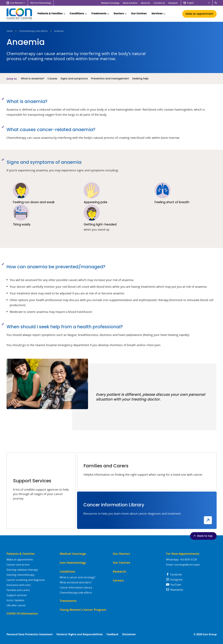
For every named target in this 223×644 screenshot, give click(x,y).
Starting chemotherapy (20, 575)
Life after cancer (16, 605)
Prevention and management (110, 79)
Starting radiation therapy (22, 570)
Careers (118, 580)
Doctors (120, 14)
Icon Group (210, 634)
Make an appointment (20, 560)
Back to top (203, 536)
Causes (52, 79)
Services (159, 14)
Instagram (174, 580)
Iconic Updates (15, 600)
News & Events (130, 3)
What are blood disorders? (76, 582)
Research (173, 3)
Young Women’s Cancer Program (83, 610)
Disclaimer (129, 634)
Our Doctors (121, 554)
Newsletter (175, 590)
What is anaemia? (33, 79)
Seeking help (140, 79)
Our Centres (139, 14)
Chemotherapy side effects (33, 31)
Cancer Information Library (76, 588)
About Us (145, 3)
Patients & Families (52, 14)
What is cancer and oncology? (78, 577)
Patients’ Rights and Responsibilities (80, 634)
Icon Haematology (73, 563)
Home (10, 31)
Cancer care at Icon (18, 565)
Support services (17, 595)
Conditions (79, 14)
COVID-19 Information (22, 614)
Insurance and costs (19, 585)
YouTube (173, 585)
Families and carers (18, 590)
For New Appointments (183, 554)
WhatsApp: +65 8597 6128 (181, 560)
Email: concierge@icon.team (183, 565)
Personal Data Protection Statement (30, 634)
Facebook (174, 574)
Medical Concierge (110, 3)
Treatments (101, 14)
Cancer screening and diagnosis (26, 580)
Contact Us (159, 3)
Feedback (112, 634)
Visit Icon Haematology (41, 3)
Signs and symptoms (74, 79)
